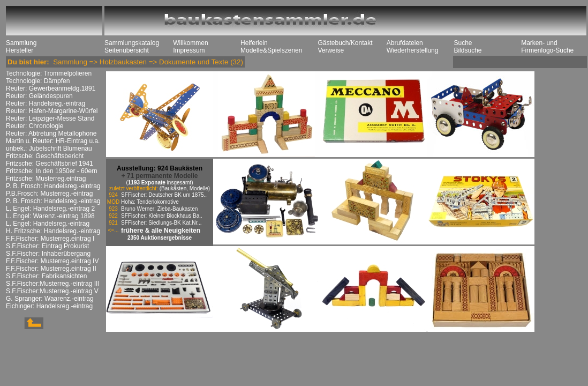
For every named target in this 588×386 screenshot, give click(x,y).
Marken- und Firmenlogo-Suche (547, 47)
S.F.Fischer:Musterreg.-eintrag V (52, 291)
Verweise (331, 50)
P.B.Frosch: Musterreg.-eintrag (50, 194)
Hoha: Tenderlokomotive (150, 202)
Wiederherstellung (413, 50)
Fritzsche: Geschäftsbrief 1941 (50, 164)
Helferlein (254, 43)
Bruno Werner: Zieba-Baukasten (159, 209)
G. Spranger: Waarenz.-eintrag (50, 299)
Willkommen (190, 43)
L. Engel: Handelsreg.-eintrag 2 (50, 209)
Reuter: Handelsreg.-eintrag (46, 103)
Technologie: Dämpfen (38, 81)
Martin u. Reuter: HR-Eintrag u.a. (53, 141)
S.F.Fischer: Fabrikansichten (46, 276)
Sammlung (21, 43)
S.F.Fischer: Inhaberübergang (48, 254)
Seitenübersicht (127, 50)
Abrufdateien (405, 43)
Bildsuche (468, 50)
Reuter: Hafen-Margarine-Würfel (52, 111)
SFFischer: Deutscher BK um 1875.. (164, 195)
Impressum (189, 50)
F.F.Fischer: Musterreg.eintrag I (50, 239)
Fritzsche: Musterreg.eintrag (46, 179)
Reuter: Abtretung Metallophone (51, 133)
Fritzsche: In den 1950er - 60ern (52, 171)
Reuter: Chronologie (35, 126)
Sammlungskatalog (132, 43)
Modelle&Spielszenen (271, 50)
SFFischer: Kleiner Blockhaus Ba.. (162, 216)
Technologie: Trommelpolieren (49, 73)
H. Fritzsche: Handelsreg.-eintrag (53, 231)
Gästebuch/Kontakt (345, 43)
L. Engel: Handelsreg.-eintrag (48, 224)
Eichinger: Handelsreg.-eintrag (49, 306)
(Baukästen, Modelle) (185, 188)
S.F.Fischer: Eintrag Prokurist (47, 246)
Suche (463, 43)
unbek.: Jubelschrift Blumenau (49, 149)
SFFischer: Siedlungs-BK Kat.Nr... (161, 223)
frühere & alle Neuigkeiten (161, 231)
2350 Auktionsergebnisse (160, 238)
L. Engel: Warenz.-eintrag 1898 (50, 216)
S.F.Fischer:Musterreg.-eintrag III (53, 284)
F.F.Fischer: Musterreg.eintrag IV (52, 261)
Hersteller (20, 50)
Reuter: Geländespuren (39, 96)
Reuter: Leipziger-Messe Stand (50, 118)
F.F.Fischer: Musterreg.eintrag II (51, 269)
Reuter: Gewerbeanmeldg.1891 (51, 88)
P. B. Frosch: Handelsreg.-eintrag (53, 186)
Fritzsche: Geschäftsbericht (45, 156)
